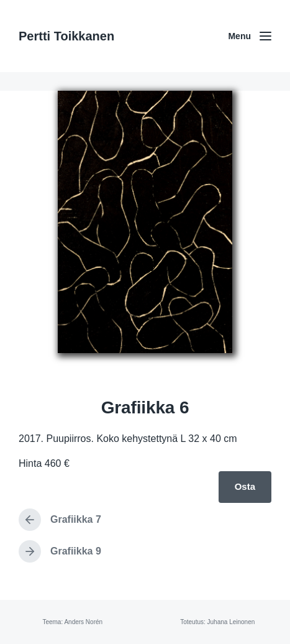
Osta (245, 486)
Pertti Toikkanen (66, 36)
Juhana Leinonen (231, 622)
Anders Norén (83, 622)
